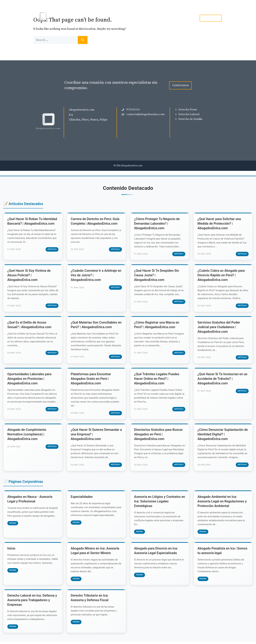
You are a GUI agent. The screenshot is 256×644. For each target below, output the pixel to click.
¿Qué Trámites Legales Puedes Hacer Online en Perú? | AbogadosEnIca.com (157, 380)
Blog (171, 18)
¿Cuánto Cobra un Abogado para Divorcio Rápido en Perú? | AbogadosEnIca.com (221, 276)
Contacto (187, 18)
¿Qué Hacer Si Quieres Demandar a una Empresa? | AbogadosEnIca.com (95, 436)
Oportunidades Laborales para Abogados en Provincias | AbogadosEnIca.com (30, 380)
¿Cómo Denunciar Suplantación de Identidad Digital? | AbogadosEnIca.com (223, 436)
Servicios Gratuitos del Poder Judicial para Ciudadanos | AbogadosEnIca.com (219, 328)
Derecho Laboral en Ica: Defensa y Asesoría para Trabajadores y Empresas (32, 603)
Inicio (127, 18)
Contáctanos (180, 85)
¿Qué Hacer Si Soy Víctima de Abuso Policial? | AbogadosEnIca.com (29, 276)
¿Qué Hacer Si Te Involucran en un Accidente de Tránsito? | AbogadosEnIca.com (223, 380)
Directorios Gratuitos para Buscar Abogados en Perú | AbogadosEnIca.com (159, 436)
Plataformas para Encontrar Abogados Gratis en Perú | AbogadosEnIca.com (91, 380)
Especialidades (151, 18)
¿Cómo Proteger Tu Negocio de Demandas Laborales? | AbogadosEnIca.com (157, 224)
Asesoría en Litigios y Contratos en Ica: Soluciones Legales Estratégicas (158, 503)
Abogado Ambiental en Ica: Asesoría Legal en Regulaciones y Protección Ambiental (222, 503)
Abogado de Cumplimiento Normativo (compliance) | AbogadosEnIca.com (27, 436)
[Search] (83, 40)
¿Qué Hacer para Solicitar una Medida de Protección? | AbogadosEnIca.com (219, 224)
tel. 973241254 (211, 18)
